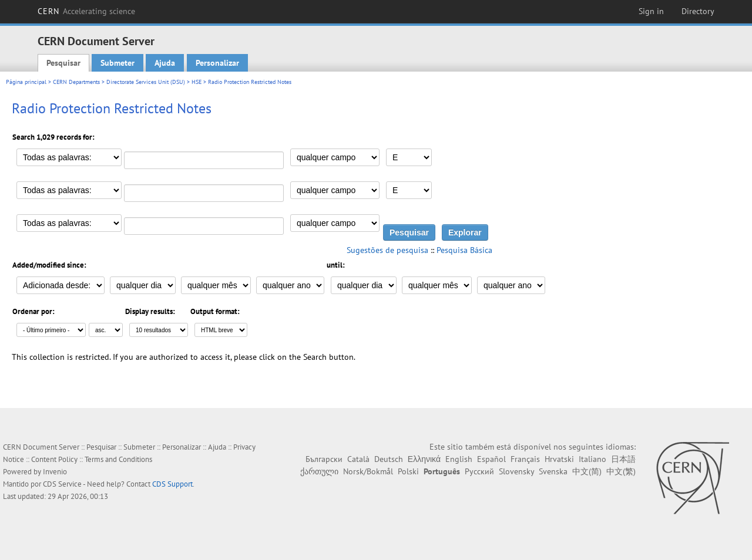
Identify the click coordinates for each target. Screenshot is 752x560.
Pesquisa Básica (464, 250)
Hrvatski (559, 459)
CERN (86, 11)
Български (324, 459)
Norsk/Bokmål (368, 471)
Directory (698, 11)
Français (525, 459)
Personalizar (217, 63)
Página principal (26, 82)
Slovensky (516, 471)
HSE (197, 82)
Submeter (117, 63)
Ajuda (165, 63)
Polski (408, 471)
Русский (479, 471)
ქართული (319, 471)
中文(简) (587, 471)
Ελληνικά (424, 459)
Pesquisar (63, 63)
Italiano (592, 459)
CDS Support (172, 484)
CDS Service (62, 484)
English (459, 459)
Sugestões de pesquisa (387, 250)
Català (358, 459)
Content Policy (54, 459)
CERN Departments (76, 82)
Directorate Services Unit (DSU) (146, 82)
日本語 (623, 459)
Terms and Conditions (118, 459)
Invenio (55, 472)
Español (491, 459)
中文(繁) (621, 471)
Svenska (553, 471)
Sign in (651, 11)
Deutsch (389, 459)
